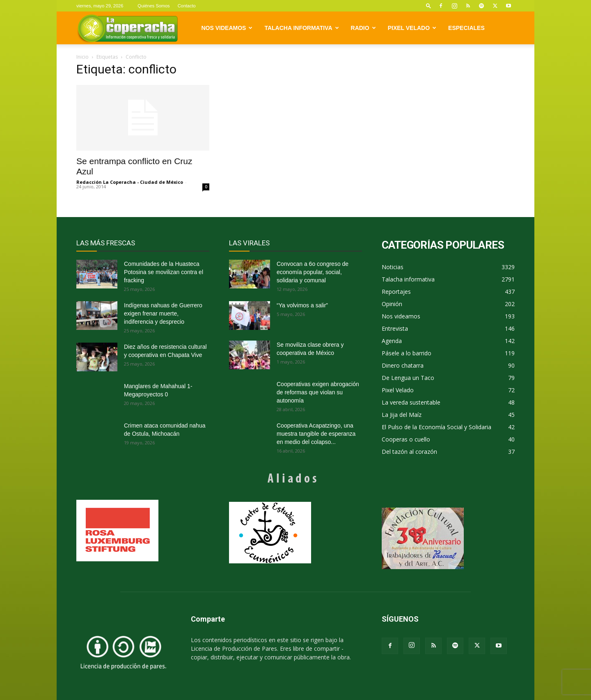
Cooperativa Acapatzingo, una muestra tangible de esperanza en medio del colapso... (316, 434)
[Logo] (127, 28)
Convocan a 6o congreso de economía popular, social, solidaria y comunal (313, 272)
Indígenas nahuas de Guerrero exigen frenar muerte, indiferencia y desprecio (163, 313)
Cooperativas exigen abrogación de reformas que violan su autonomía (318, 392)
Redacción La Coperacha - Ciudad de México (130, 182)
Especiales (466, 28)
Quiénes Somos (153, 6)
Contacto (187, 6)
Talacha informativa (301, 28)
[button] (428, 6)
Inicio (82, 57)
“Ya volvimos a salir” (302, 305)
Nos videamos (227, 28)
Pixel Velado (412, 28)
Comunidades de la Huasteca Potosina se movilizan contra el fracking (164, 272)
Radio (363, 28)
